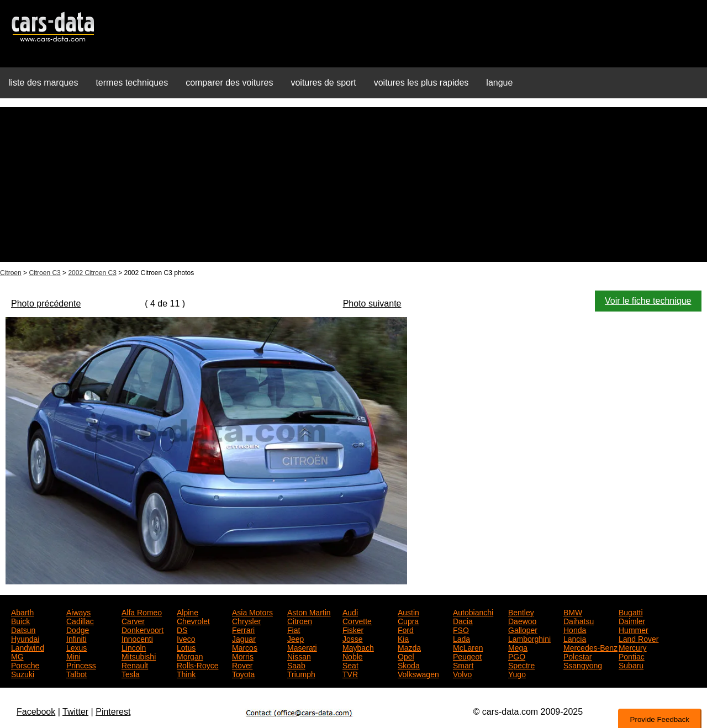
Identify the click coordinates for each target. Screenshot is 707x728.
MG (17, 656)
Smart (463, 664)
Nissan (299, 656)
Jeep (296, 638)
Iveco (186, 638)
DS (182, 629)
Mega (518, 647)
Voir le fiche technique (648, 301)
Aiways (78, 611)
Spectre (521, 664)
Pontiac (632, 656)
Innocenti (137, 638)
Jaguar (244, 638)
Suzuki (23, 673)
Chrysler (246, 620)
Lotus (186, 647)
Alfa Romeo (142, 611)
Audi (350, 611)
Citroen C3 (44, 273)
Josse (353, 638)
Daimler (632, 620)
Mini (73, 656)
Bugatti (631, 611)
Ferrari (243, 629)
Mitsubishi (139, 656)
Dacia (463, 620)
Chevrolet (193, 620)
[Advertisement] (353, 184)
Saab (296, 664)
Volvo (462, 673)
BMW (573, 611)
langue (499, 83)
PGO (517, 656)
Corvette (357, 620)
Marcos (245, 647)
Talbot (76, 673)
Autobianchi (473, 611)
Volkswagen (418, 673)
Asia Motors (252, 611)
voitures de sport (323, 83)
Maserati (302, 647)
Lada (461, 638)
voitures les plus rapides (421, 83)
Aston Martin (309, 611)
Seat (350, 664)
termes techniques (132, 83)
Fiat (294, 629)
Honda (575, 629)
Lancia (575, 638)
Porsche (25, 664)
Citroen (11, 273)
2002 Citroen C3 (92, 273)
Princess (81, 664)
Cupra (408, 620)
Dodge (78, 629)
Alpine (188, 611)
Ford (406, 629)
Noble (353, 656)
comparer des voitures (229, 83)
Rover (242, 664)
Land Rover (639, 638)
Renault (135, 664)
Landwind (28, 647)
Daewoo (522, 620)
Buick (20, 620)
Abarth (22, 611)
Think (186, 673)
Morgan (190, 656)
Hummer (634, 629)
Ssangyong (583, 664)
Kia (403, 638)
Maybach (358, 647)
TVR (350, 673)
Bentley (521, 611)
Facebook (36, 712)
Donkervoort (143, 629)
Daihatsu (579, 620)
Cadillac (80, 620)
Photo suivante (372, 304)
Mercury (633, 647)
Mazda (409, 647)
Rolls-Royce (197, 664)
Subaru (631, 664)
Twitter (75, 712)
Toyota (243, 673)
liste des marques (43, 83)
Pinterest (113, 712)
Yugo (517, 673)
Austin (408, 611)
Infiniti (76, 638)
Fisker (353, 629)
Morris (243, 656)
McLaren (468, 647)
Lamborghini (529, 638)
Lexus (76, 647)
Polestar (577, 656)
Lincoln (134, 647)
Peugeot (467, 656)
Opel (406, 656)
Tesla (131, 673)
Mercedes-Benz (590, 647)
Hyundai (25, 638)
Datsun (23, 629)
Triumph (301, 673)
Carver (133, 620)
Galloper (523, 629)
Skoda (409, 664)
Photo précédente (46, 304)
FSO (461, 629)
